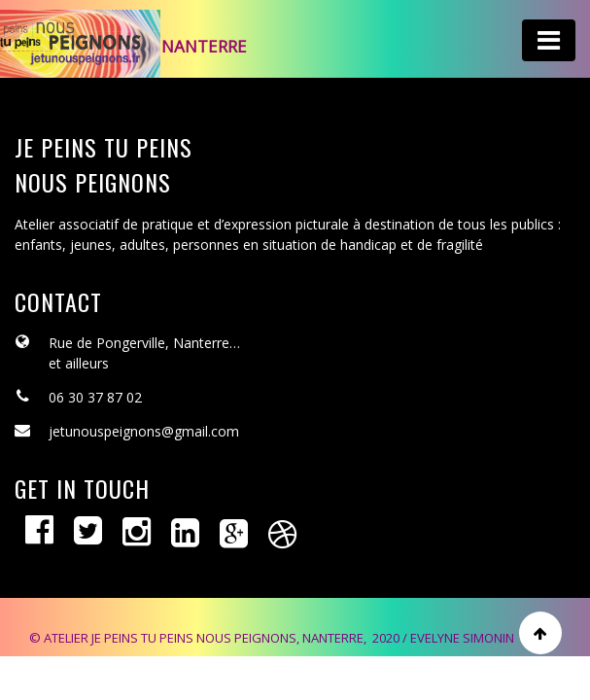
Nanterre (204, 46)
